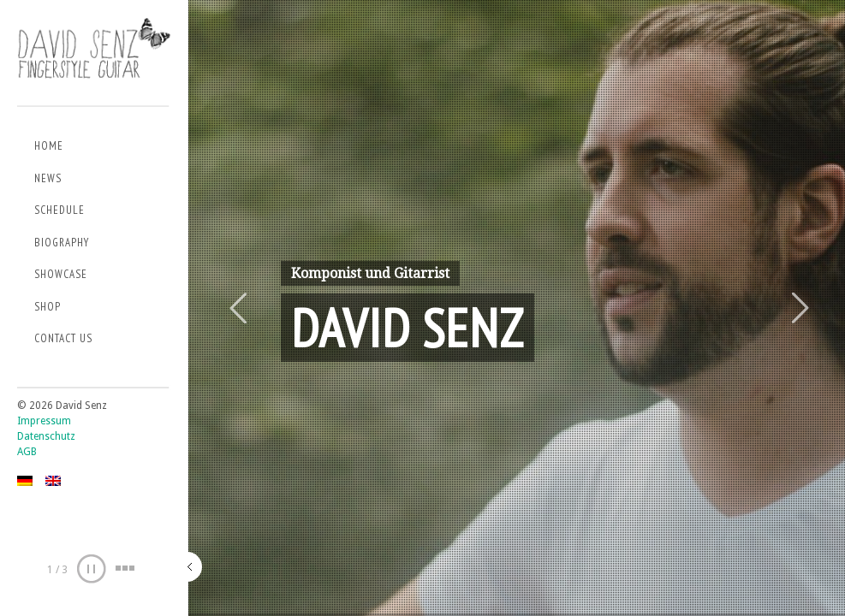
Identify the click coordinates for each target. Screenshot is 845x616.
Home (49, 146)
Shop (48, 307)
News (48, 178)
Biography (62, 243)
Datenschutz (46, 436)
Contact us (63, 338)
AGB (27, 452)
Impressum (44, 421)
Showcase (61, 274)
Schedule (60, 210)
